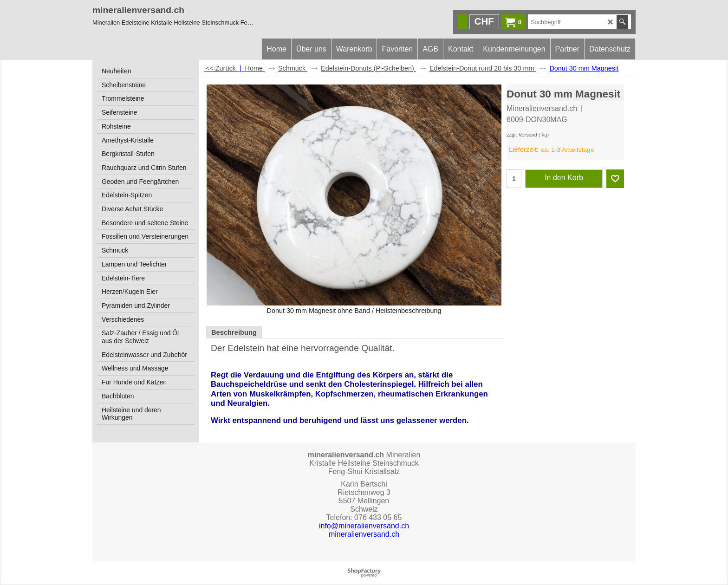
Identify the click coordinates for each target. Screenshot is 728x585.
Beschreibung (234, 332)
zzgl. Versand (522, 135)
